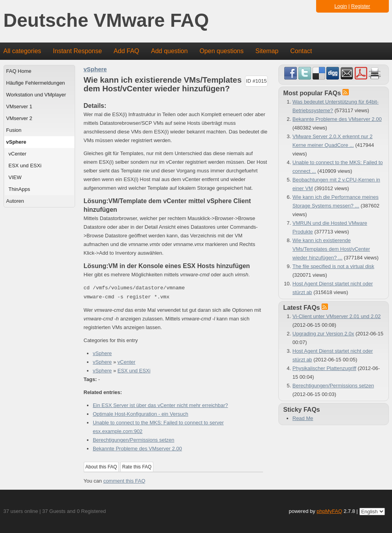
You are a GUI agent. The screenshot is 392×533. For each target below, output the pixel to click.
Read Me (303, 418)
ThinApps (19, 189)
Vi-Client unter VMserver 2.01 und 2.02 (337, 316)
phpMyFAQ (329, 511)
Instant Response (78, 51)
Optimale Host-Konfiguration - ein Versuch (141, 414)
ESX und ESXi (25, 166)
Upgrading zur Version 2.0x (323, 334)
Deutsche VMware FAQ (106, 21)
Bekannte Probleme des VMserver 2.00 (137, 449)
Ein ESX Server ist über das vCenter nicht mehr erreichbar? (160, 405)
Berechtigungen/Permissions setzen (133, 440)
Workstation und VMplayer (36, 95)
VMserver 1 (19, 106)
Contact (301, 51)
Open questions (221, 51)
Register (361, 6)
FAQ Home (19, 71)
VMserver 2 (19, 118)
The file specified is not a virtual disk (333, 266)
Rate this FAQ (137, 467)
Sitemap (267, 51)
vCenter (18, 154)
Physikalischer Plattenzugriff (324, 368)
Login (341, 6)
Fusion (14, 130)
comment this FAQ (124, 481)
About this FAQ (101, 467)
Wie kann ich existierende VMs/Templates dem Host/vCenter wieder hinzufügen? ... (331, 249)
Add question (169, 51)
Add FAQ (126, 51)
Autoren (15, 201)
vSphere (16, 142)
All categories (22, 51)
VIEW (15, 177)
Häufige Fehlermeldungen (36, 83)
